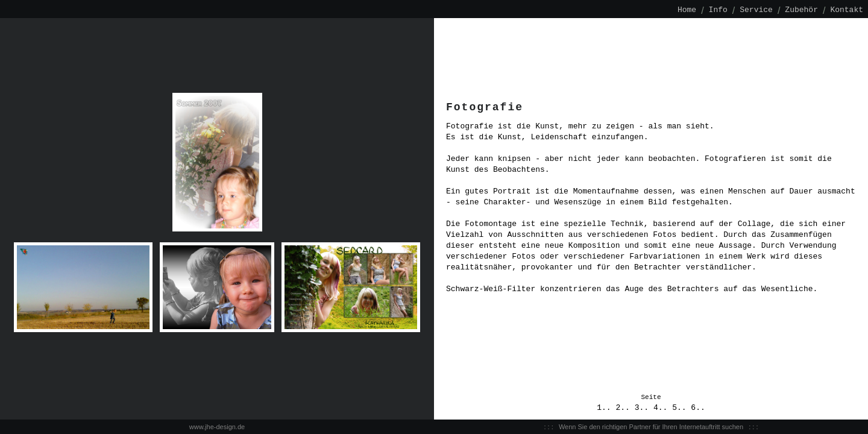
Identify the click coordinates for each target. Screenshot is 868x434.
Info (718, 10)
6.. (698, 408)
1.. (606, 408)
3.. (644, 408)
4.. (663, 408)
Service (756, 10)
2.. (625, 408)
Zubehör (801, 10)
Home (687, 10)
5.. (681, 408)
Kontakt (847, 10)
